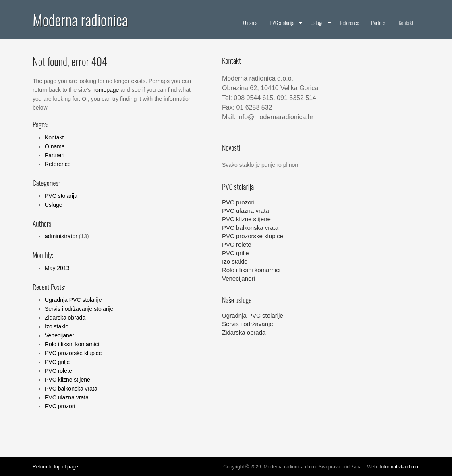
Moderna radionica (80, 19)
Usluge (54, 205)
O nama (55, 146)
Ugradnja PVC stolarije (73, 300)
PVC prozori (60, 406)
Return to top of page (55, 467)
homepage (106, 90)
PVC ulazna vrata (67, 397)
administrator (61, 236)
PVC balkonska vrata (71, 389)
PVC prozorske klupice (73, 353)
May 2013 (57, 268)
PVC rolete (58, 371)
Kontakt (54, 137)
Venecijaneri (60, 335)
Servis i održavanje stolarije (79, 309)
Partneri (55, 155)
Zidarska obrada (65, 318)
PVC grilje (57, 362)
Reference (58, 164)
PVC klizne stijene (67, 380)
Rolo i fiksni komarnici (72, 344)
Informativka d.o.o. (399, 467)
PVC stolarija (61, 196)
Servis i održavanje (248, 324)
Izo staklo (57, 326)
